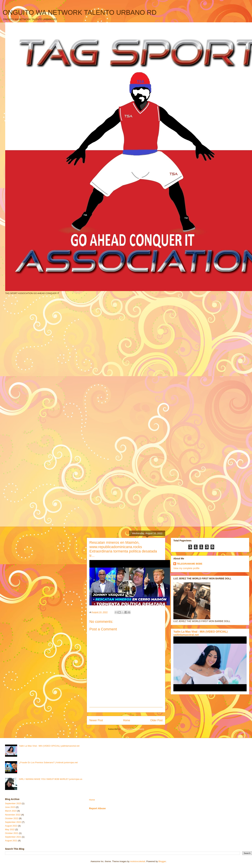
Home (127, 720)
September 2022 (13, 822)
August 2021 (11, 841)
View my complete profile (186, 568)
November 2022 (13, 815)
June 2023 (10, 807)
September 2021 (13, 837)
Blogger (162, 861)
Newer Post (96, 720)
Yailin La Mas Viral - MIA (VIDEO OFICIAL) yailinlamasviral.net (49, 746)
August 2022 (11, 826)
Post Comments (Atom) (133, 729)
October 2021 (12, 833)
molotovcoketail (138, 861)
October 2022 (12, 818)
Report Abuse (97, 808)
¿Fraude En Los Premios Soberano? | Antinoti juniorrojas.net (48, 762)
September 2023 (13, 803)
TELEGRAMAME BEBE (190, 564)
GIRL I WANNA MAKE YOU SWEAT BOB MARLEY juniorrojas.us (50, 779)
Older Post (156, 720)
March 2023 (11, 811)
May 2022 (10, 829)
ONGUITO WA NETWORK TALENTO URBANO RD (80, 12)
